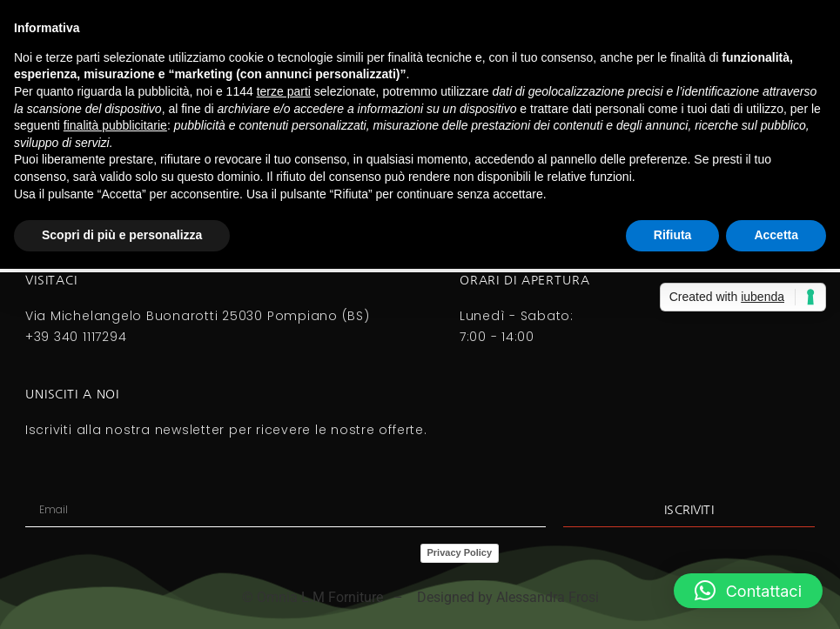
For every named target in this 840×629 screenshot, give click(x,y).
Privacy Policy (460, 552)
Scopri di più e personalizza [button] (122, 235)
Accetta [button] (776, 235)
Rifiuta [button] (673, 235)
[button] (748, 591)
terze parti (284, 91)
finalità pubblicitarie (115, 125)
